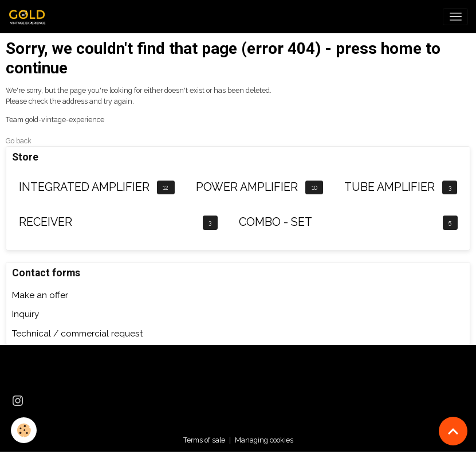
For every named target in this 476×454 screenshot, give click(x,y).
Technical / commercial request (78, 334)
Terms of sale (204, 440)
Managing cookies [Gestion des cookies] (264, 440)
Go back (19, 141)
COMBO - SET (276, 222)
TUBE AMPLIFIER (390, 187)
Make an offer (40, 295)
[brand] (30, 17)
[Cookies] (24, 430)
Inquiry (25, 314)
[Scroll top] (453, 431)
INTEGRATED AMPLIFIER (84, 187)
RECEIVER (46, 222)
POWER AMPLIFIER (247, 187)
